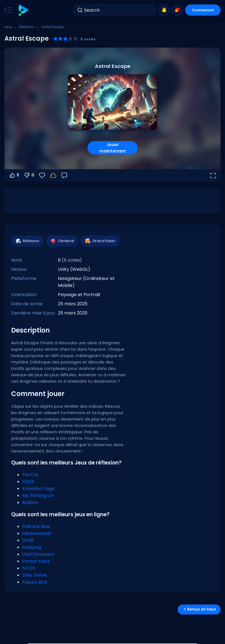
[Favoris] (42, 175)
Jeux (8, 27)
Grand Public (100, 241)
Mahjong (32, 547)
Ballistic (30, 502)
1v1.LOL (29, 568)
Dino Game (35, 575)
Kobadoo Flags (38, 489)
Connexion (203, 10)
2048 (28, 540)
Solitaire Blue (36, 526)
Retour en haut (199, 609)
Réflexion (27, 27)
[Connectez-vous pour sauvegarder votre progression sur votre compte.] (53, 175)
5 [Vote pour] (14, 175)
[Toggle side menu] (7, 10)
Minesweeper (37, 533)
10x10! (28, 482)
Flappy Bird (35, 582)
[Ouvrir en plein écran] (213, 175)
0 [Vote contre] (29, 175)
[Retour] (64, 175)
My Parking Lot (38, 496)
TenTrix (30, 475)
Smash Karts (36, 561)
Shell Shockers (38, 554)
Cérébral (62, 241)
